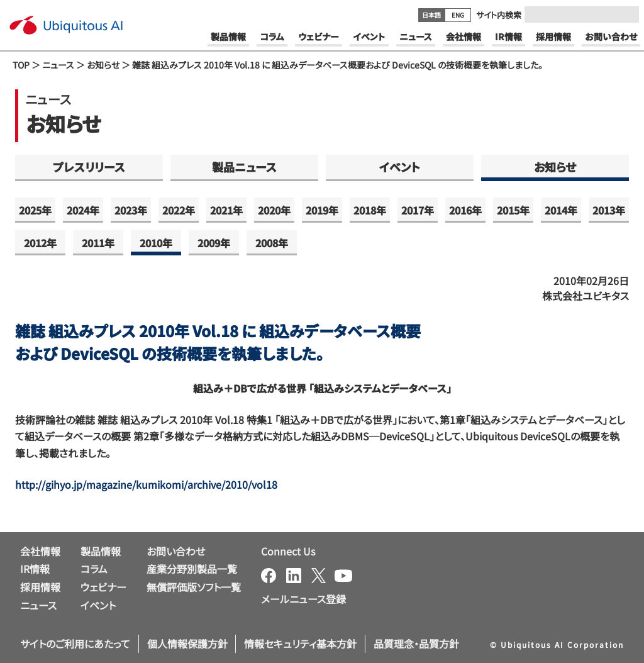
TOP (21, 65)
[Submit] (626, 14)
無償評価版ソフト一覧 (194, 587)
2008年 (272, 243)
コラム (94, 569)
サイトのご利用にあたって (75, 643)
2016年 (465, 210)
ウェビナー (103, 587)
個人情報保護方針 (187, 643)
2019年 (322, 210)
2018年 (370, 210)
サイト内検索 (499, 15)
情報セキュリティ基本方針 (300, 643)
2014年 (561, 210)
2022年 (179, 210)
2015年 (513, 210)
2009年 (214, 243)
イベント (400, 167)
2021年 (226, 210)
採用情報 (40, 587)
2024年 (83, 210)
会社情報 (40, 551)
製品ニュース (244, 167)
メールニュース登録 (303, 599)
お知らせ (103, 65)
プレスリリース (89, 167)
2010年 (156, 243)
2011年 (98, 243)
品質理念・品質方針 (416, 643)
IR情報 (35, 569)
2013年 (609, 210)
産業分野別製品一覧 (192, 569)
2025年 (35, 210)
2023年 (131, 210)
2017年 (418, 210)
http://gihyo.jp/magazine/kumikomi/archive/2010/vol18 (146, 484)
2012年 (40, 243)
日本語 (431, 15)
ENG (458, 15)
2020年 (274, 210)
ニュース (58, 65)
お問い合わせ (176, 551)
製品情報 (101, 551)
